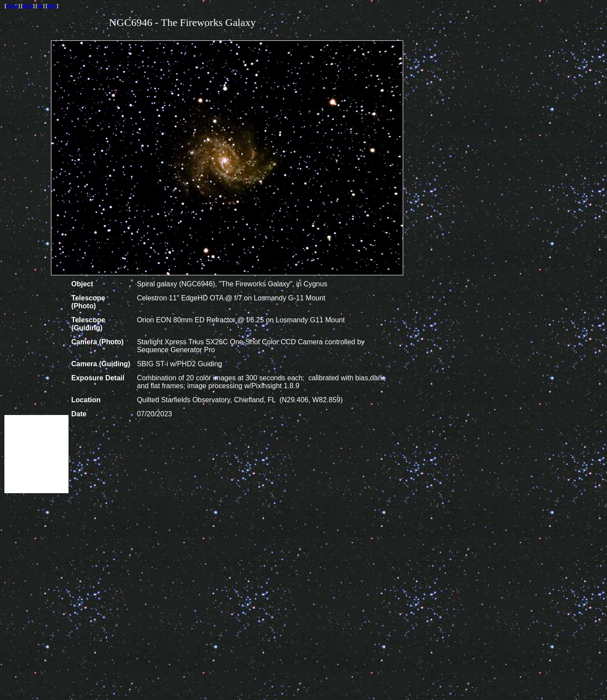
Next (52, 6)
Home (12, 6)
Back (28, 6)
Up (40, 6)
